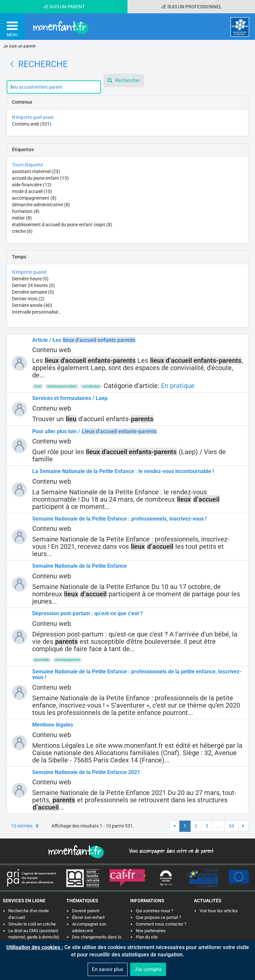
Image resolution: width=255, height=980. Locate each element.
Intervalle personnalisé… (37, 312)
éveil (38, 386)
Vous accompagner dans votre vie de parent (170, 851)
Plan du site (147, 937)
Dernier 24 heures (33, 285)
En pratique (178, 386)
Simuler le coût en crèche (32, 924)
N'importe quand (29, 272)
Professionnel (204, 7)
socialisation (91, 386)
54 (231, 826)
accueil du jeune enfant (40, 178)
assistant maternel (36, 171)
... (218, 826)
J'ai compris (148, 969)
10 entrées (25, 826)
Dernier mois (28, 299)
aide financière (32, 185)
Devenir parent (86, 911)
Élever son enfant (88, 917)
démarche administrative (41, 205)
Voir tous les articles (219, 911)
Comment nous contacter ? (161, 924)
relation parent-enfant (62, 386)
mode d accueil (32, 191)
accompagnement (34, 198)
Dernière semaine (33, 292)
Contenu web (32, 124)
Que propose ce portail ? (158, 917)
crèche (22, 231)
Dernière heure (30, 279)
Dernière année (32, 305)
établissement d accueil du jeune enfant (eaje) (62, 225)
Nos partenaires (151, 931)
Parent (76, 7)
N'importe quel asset (33, 117)
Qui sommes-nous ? (155, 911)
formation (26, 211)
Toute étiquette (27, 165)
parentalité (42, 660)
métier (22, 218)
